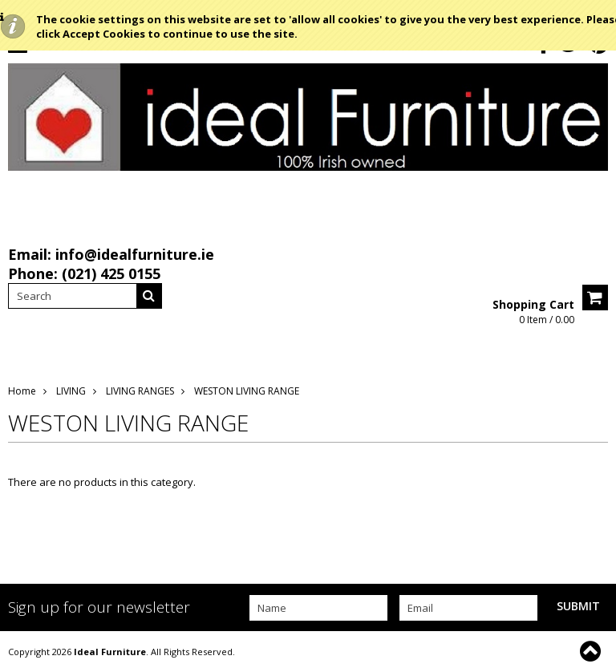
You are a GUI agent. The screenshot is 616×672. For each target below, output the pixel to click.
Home (22, 391)
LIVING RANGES (140, 391)
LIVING (71, 391)
